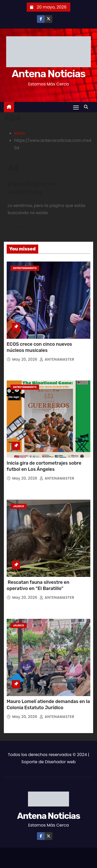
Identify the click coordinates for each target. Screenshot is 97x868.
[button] (87, 107)
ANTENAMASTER (57, 359)
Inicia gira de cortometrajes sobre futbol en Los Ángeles (44, 466)
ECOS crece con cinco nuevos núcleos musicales (39, 347)
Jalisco (19, 506)
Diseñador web (60, 762)
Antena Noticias (49, 74)
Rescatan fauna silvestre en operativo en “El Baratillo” (38, 585)
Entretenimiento (25, 268)
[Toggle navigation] (76, 107)
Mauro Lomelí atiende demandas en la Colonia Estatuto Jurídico (48, 705)
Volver (23, 227)
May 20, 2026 (25, 359)
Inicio (20, 133)
